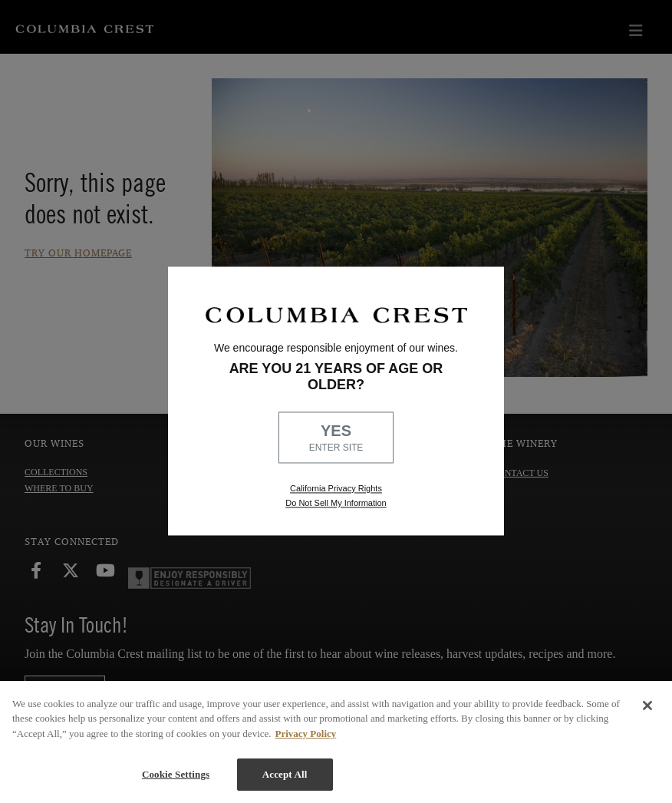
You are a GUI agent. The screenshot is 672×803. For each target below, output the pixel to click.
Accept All (285, 774)
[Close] (647, 706)
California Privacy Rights (336, 488)
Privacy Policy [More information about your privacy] (306, 734)
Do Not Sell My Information (336, 504)
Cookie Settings (176, 774)
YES (336, 439)
